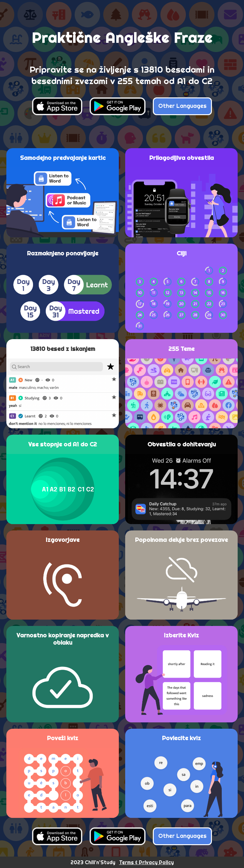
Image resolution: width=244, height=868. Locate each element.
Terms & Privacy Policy (146, 862)
